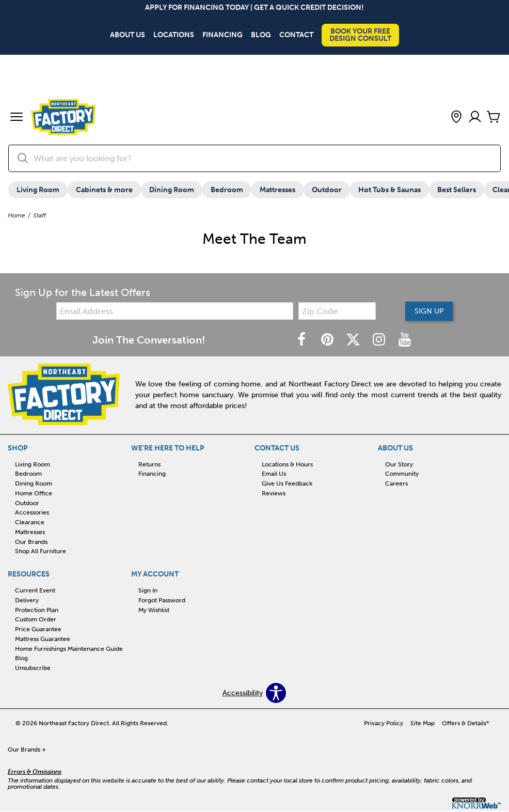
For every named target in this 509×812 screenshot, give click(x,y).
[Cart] (494, 118)
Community (402, 474)
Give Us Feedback (287, 483)
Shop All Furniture (41, 552)
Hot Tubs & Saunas (389, 190)
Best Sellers (457, 190)
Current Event (35, 590)
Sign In (148, 590)
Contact (296, 35)
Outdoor (327, 190)
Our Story (399, 464)
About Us (128, 35)
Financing (222, 35)
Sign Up (429, 311)
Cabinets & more (104, 190)
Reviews (274, 493)
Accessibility (243, 693)
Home (17, 215)
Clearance (30, 522)
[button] (17, 118)
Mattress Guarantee (43, 639)
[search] (254, 158)
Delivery (27, 600)
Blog (261, 35)
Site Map (423, 724)
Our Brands (31, 542)
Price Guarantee (38, 629)
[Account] (475, 118)
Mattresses (277, 190)
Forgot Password (162, 600)
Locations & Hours (287, 464)
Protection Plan (37, 610)
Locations (174, 35)
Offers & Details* (466, 724)
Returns (149, 464)
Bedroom (227, 190)
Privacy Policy (384, 724)
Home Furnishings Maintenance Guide (69, 649)
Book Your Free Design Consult (360, 35)
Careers (396, 483)
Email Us (274, 474)
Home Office (34, 493)
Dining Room (172, 190)
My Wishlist (154, 610)
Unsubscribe (33, 668)
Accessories (32, 513)
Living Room (38, 190)
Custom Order (36, 620)
